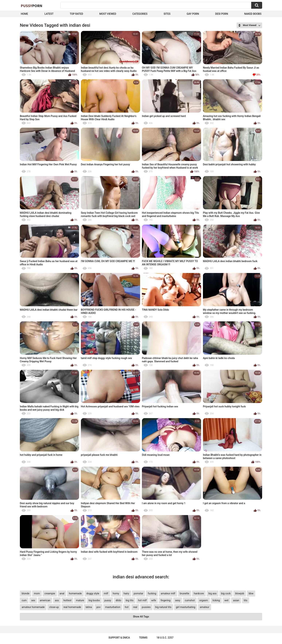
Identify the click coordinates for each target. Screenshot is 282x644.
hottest (67, 600)
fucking (152, 593)
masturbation (113, 607)
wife (154, 600)
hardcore (199, 593)
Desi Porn (222, 14)
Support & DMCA (119, 638)
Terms (143, 638)
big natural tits (163, 607)
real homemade (72, 607)
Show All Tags (141, 617)
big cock (226, 593)
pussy (108, 600)
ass (57, 600)
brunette (185, 593)
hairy (126, 593)
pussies (146, 607)
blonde (26, 593)
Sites (167, 14)
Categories (140, 14)
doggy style (93, 593)
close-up (54, 607)
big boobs (94, 600)
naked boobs (253, 14)
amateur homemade (33, 607)
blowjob (240, 593)
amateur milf (168, 593)
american (45, 600)
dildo (119, 600)
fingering (166, 600)
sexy (178, 600)
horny (116, 593)
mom (37, 593)
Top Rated (76, 14)
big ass (213, 593)
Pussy (32, 6)
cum (24, 600)
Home (24, 14)
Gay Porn (193, 14)
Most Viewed (108, 14)
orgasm (204, 600)
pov (98, 607)
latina (89, 607)
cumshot (190, 600)
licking (216, 600)
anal (62, 593)
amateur (205, 607)
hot (127, 607)
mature (80, 600)
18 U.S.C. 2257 (165, 638)
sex (33, 600)
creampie (50, 593)
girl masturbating (186, 607)
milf (106, 593)
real (135, 607)
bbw (251, 593)
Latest (49, 14)
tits (246, 600)
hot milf (142, 600)
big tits (130, 600)
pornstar (139, 593)
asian (236, 600)
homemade (75, 593)
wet (227, 600)
